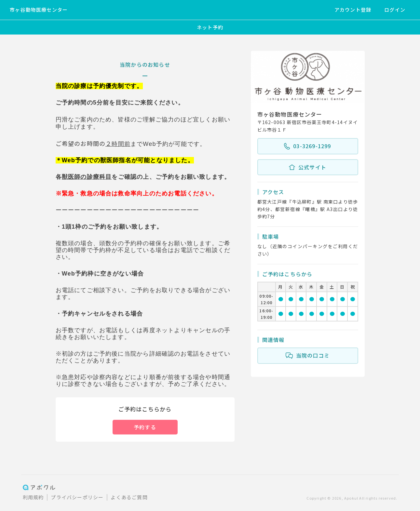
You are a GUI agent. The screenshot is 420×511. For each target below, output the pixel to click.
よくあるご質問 (129, 497)
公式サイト (308, 167)
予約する (145, 427)
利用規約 (33, 497)
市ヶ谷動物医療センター (39, 10)
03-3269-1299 (307, 146)
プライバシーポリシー (77, 497)
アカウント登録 (353, 10)
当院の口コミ (308, 356)
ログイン (395, 10)
